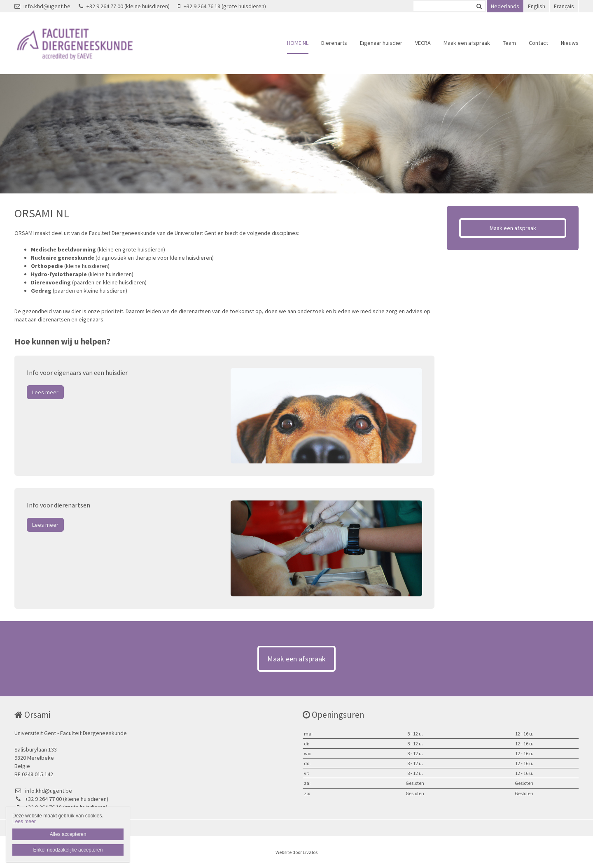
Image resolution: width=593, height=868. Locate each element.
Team (509, 43)
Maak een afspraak (467, 43)
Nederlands (505, 6)
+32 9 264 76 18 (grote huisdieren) (222, 6)
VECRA (423, 43)
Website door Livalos (296, 852)
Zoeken (479, 6)
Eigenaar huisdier (381, 43)
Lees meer (45, 392)
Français (564, 6)
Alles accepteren (68, 834)
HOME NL (298, 43)
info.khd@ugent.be (42, 6)
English (537, 6)
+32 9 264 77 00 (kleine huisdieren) (124, 6)
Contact (538, 43)
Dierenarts (334, 43)
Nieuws (570, 43)
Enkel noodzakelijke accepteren (68, 850)
